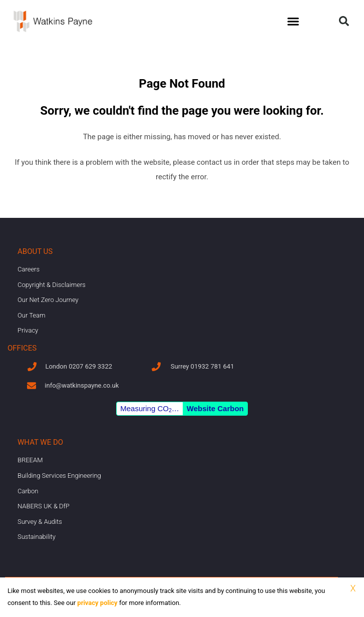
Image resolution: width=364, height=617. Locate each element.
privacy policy (97, 603)
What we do (40, 442)
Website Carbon (215, 408)
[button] (293, 22)
